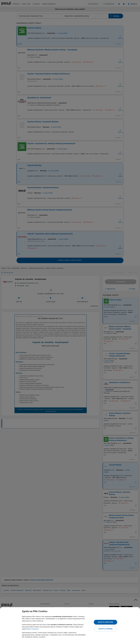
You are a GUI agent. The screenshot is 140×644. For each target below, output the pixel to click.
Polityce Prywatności (32, 629)
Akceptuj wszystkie (105, 622)
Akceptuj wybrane (105, 629)
